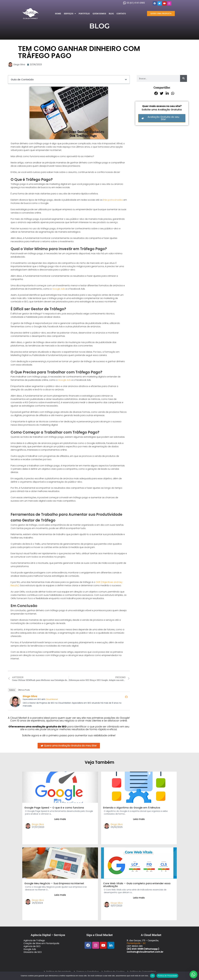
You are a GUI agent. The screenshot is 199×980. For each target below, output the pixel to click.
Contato (121, 14)
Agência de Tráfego (34, 940)
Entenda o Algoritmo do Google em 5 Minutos (132, 808)
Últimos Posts (24, 690)
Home (58, 14)
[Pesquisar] (184, 78)
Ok (152, 976)
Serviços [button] (70, 14)
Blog (111, 14)
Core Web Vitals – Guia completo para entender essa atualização (137, 885)
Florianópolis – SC (136, 943)
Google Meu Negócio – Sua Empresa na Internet (54, 883)
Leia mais (60, 819)
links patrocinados (113, 200)
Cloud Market (52, 699)
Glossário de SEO (33, 952)
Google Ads (59, 289)
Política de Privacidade (167, 976)
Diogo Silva (30, 696)
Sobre (12, 690)
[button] (126, 80)
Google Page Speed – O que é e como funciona (54, 808)
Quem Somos (99, 14)
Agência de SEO (32, 946)
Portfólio (84, 14)
